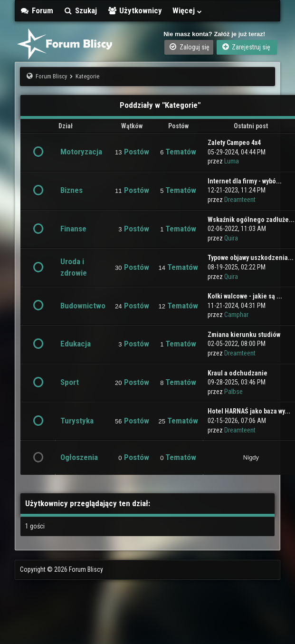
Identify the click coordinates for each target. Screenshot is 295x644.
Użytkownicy (135, 10)
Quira (231, 238)
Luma (232, 161)
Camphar (236, 315)
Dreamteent (240, 200)
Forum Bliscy (51, 76)
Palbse (233, 392)
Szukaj (81, 10)
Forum (37, 10)
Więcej (188, 10)
